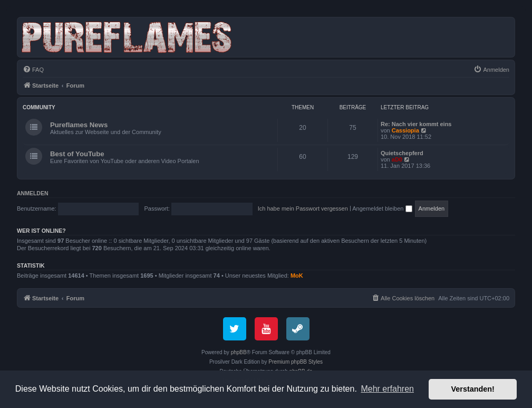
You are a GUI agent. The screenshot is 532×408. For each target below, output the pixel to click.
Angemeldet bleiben (382, 208)
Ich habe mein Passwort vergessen (303, 208)
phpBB (239, 352)
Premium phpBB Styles (296, 362)
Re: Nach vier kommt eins (416, 124)
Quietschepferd (402, 153)
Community (39, 107)
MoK (297, 276)
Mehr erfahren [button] (387, 389)
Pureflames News (79, 125)
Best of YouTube (77, 154)
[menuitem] (33, 70)
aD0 (397, 159)
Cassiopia (405, 130)
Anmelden (33, 193)
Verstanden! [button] (473, 389)
